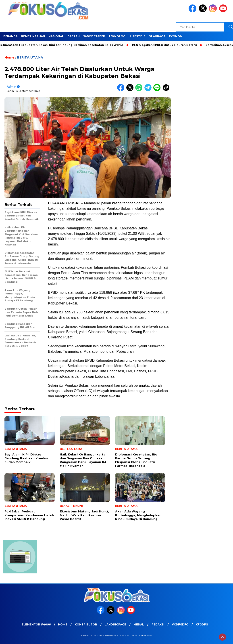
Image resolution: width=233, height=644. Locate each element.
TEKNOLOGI (117, 36)
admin (11, 87)
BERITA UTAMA (30, 57)
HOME (63, 624)
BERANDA (10, 36)
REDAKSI (158, 624)
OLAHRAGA (157, 36)
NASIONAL (56, 36)
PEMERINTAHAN (33, 36)
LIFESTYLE (138, 36)
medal (139, 624)
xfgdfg (202, 624)
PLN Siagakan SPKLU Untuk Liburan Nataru (166, 45)
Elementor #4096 (36, 624)
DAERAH (74, 36)
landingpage (115, 624)
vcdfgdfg (180, 624)
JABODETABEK (94, 36)
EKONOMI (176, 36)
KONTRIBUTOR (86, 624)
